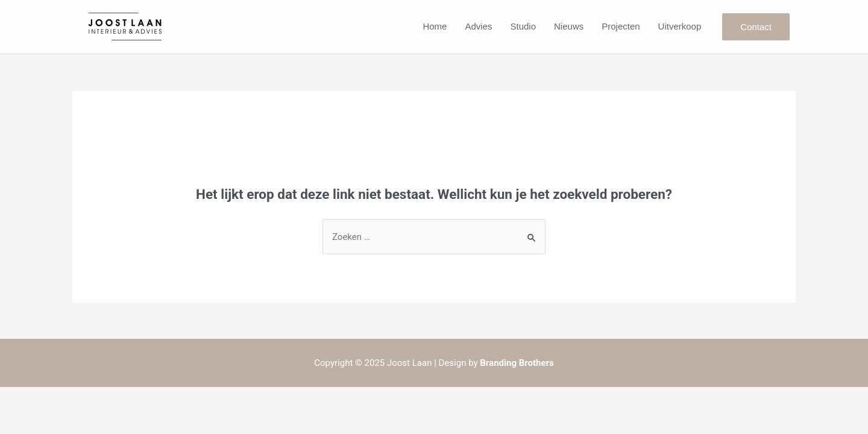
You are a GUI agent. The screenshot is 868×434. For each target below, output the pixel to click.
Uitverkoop (680, 26)
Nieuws (569, 26)
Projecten (621, 26)
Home (435, 26)
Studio (523, 26)
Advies (478, 26)
